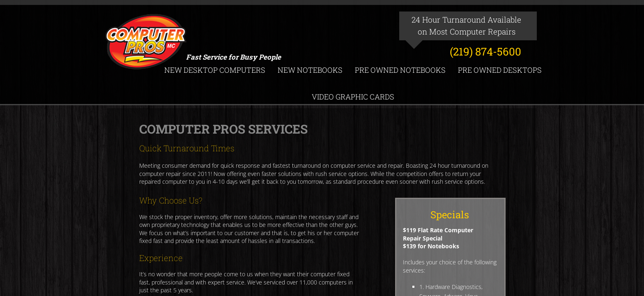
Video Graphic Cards (353, 97)
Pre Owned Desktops (500, 70)
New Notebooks (310, 70)
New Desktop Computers (215, 70)
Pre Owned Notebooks (400, 70)
